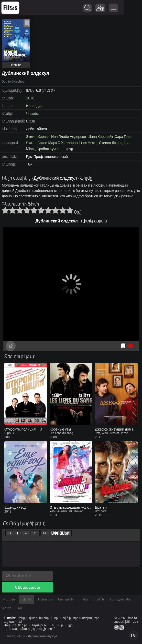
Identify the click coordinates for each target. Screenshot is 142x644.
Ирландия (34, 106)
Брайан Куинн (48, 149)
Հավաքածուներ (121, 599)
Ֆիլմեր (27, 599)
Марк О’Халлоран (63, 143)
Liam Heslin (88, 143)
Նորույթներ (66, 599)
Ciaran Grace (36, 143)
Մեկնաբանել (28, 587)
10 (70, 210)
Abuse (7, 608)
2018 (30, 98)
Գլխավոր (10, 599)
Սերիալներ (45, 599)
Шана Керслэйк (100, 137)
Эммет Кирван (38, 137)
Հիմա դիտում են (92, 599)
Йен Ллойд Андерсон (69, 137)
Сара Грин (123, 137)
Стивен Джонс (111, 143)
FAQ (19, 608)
